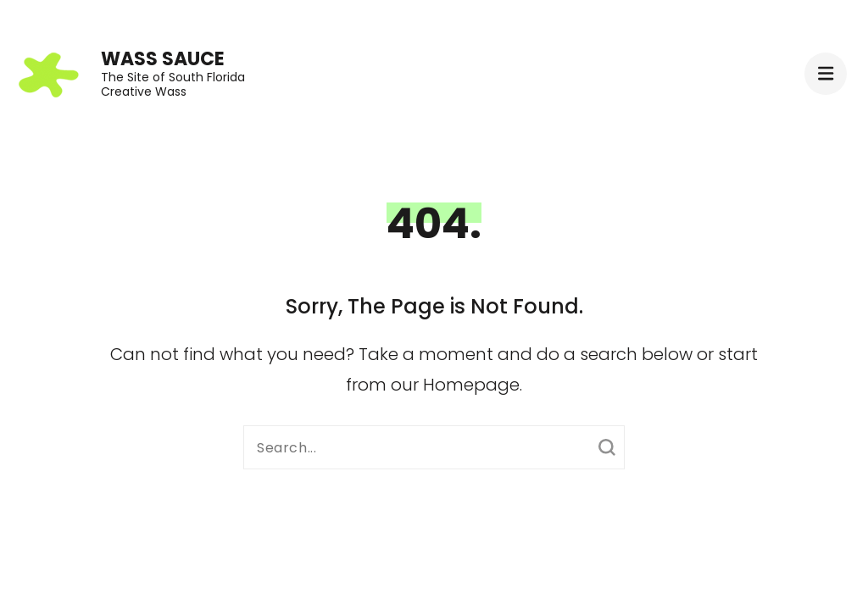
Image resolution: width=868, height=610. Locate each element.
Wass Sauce (163, 59)
